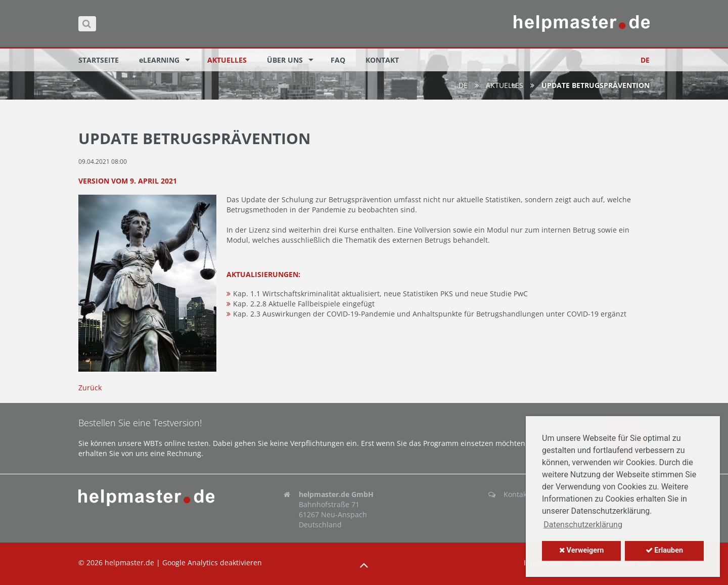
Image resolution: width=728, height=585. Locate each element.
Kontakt (382, 60)
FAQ (338, 60)
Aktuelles (227, 60)
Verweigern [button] (581, 550)
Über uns (285, 60)
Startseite (99, 60)
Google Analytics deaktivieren (212, 562)
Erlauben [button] (664, 550)
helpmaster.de (129, 562)
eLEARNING (159, 60)
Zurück (90, 388)
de (463, 85)
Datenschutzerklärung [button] (583, 525)
